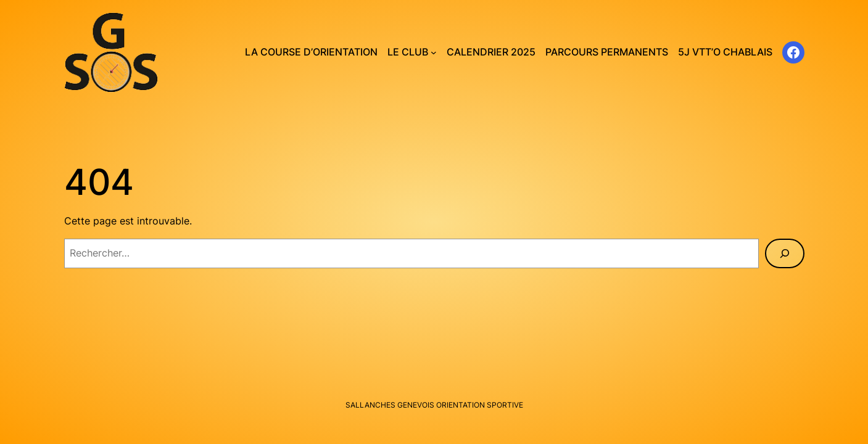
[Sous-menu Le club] (434, 52)
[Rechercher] (785, 253)
